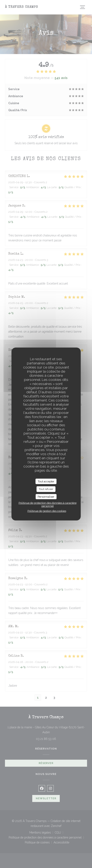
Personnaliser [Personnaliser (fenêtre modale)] (46, 497)
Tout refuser (46, 489)
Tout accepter (46, 481)
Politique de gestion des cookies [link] (47, 511)
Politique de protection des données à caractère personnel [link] (48, 504)
